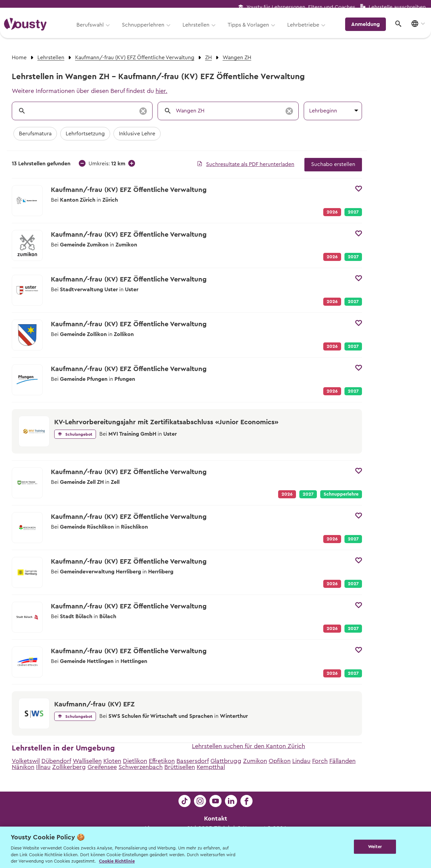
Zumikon (255, 761)
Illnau (43, 767)
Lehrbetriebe (306, 29)
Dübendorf (56, 761)
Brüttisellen (180, 767)
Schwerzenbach (141, 767)
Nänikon (23, 767)
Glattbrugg (226, 761)
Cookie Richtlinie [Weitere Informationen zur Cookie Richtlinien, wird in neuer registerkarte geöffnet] (117, 861)
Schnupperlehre (341, 494)
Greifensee (102, 767)
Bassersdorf (193, 761)
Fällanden (342, 761)
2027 (353, 212)
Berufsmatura (35, 134)
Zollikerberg (69, 767)
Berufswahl (93, 29)
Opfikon (280, 761)
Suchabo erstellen (333, 164)
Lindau (301, 761)
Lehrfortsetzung (85, 134)
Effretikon (162, 761)
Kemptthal (211, 767)
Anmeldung (368, 29)
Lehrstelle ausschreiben (397, 7)
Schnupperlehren (146, 29)
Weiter (375, 847)
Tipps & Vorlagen (251, 29)
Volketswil (26, 761)
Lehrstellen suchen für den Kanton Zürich (248, 746)
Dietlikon (135, 761)
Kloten (112, 761)
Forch (320, 761)
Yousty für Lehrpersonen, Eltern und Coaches (301, 7)
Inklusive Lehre (137, 134)
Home (19, 58)
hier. (161, 91)
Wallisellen (87, 761)
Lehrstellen (199, 29)
